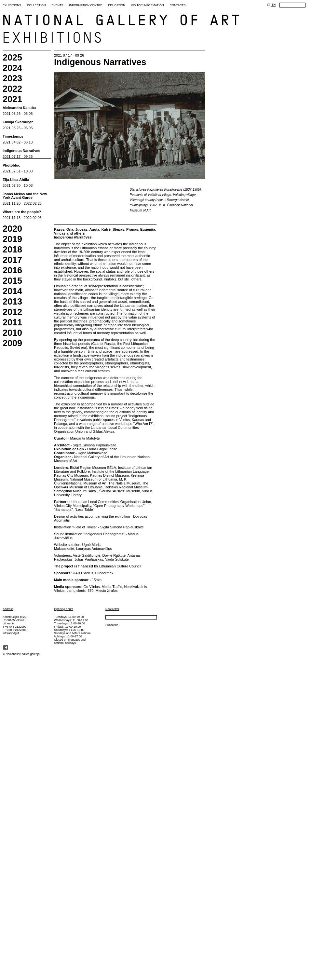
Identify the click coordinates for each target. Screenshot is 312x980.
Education (116, 5)
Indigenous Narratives (21, 151)
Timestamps (13, 136)
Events (58, 5)
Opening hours (64, 609)
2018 (12, 250)
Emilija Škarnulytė (18, 122)
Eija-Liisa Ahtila (16, 180)
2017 (12, 260)
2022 (12, 89)
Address (8, 609)
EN (273, 5)
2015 (12, 281)
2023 (12, 79)
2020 (12, 229)
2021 (12, 100)
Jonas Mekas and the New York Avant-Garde (25, 196)
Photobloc (11, 165)
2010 (12, 333)
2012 (12, 312)
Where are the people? (22, 212)
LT (269, 5)
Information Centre (86, 5)
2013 (12, 302)
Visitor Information (148, 5)
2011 (12, 323)
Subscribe (112, 625)
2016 (12, 271)
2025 (12, 58)
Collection (36, 5)
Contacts (177, 5)
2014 (12, 291)
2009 (12, 343)
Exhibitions (12, 5)
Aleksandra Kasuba (19, 108)
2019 (12, 239)
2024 (12, 68)
